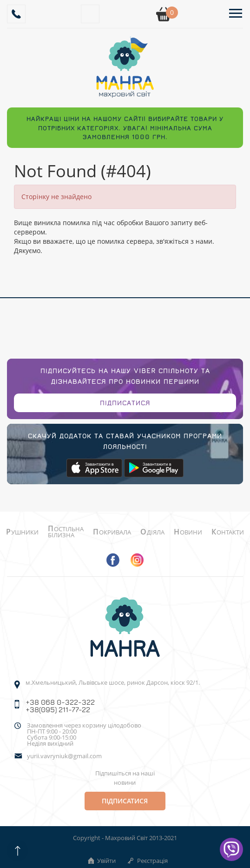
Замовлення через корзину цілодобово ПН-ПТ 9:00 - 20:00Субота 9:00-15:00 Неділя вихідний (84, 734)
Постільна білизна (66, 532)
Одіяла (152, 532)
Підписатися (125, 403)
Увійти (101, 861)
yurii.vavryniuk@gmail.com (64, 756)
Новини (188, 532)
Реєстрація (147, 861)
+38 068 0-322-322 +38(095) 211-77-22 (60, 706)
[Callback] (16, 14)
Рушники (22, 532)
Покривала (112, 532)
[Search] (90, 14)
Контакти (228, 532)
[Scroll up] (17, 851)
